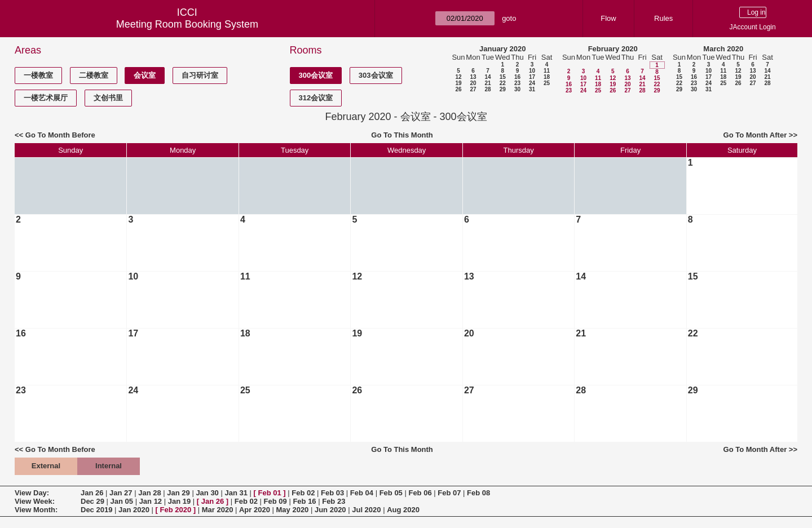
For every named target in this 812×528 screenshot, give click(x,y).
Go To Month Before (60, 135)
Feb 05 (391, 493)
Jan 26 (92, 493)
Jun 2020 (330, 510)
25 (547, 83)
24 (532, 83)
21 (487, 83)
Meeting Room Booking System (187, 24)
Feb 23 (334, 501)
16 (517, 77)
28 (487, 89)
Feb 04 (362, 493)
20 (473, 83)
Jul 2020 (366, 510)
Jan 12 (151, 501)
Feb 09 (275, 501)
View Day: (32, 493)
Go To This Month (402, 135)
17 (532, 77)
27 (473, 89)
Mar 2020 (218, 510)
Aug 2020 (403, 510)
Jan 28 (149, 493)
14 (487, 77)
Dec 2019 (96, 510)
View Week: (35, 501)
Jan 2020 (134, 510)
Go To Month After (755, 135)
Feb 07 (449, 493)
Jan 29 (178, 493)
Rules (663, 18)
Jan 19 (179, 501)
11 (547, 71)
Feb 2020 (176, 510)
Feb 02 (303, 493)
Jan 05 (122, 501)
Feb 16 (304, 501)
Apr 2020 (255, 510)
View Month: (36, 510)
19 (458, 83)
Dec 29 (92, 501)
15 (503, 77)
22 (503, 83)
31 (532, 89)
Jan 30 (207, 493)
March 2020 (723, 49)
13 (473, 77)
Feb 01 (270, 493)
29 (503, 89)
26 (458, 89)
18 (547, 77)
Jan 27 (121, 493)
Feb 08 (478, 493)
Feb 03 (332, 493)
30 (517, 89)
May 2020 (293, 510)
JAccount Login (753, 27)
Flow (608, 18)
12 (458, 77)
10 (532, 71)
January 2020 (502, 49)
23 (517, 83)
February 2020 (613, 49)
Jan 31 (236, 493)
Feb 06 (420, 493)
